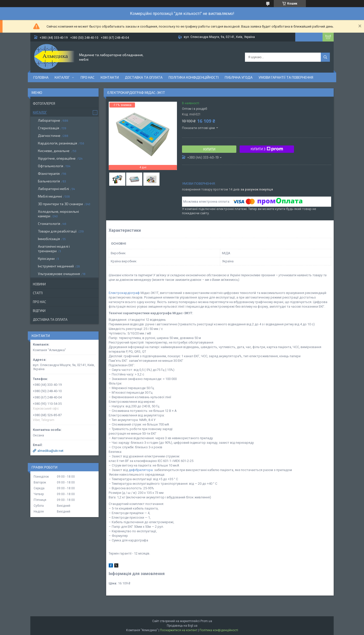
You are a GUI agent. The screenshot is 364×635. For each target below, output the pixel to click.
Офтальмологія (51, 166)
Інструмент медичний (56, 266)
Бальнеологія (49, 181)
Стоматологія (49, 224)
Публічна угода (239, 77)
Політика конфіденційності (194, 77)
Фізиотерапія (49, 173)
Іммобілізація (49, 239)
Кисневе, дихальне (54, 151)
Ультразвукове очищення (59, 274)
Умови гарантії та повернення (286, 77)
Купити (209, 149)
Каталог (62, 77)
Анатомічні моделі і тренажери (54, 249)
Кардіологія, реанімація (58, 143)
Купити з (267, 149)
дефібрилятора (141, 470)
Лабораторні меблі (53, 189)
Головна (41, 77)
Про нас (88, 77)
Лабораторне (49, 120)
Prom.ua (206, 621)
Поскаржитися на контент (179, 630)
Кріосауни (46, 258)
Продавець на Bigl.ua (182, 626)
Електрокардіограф (124, 293)
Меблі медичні (50, 196)
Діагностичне (49, 135)
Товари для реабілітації (57, 231)
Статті (38, 293)
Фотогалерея (44, 103)
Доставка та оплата (144, 77)
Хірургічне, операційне (57, 158)
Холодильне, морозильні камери (58, 214)
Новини (39, 284)
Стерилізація (49, 128)
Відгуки (39, 311)
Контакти (110, 77)
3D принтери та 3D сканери (60, 204)
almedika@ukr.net (50, 451)
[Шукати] (325, 57)
